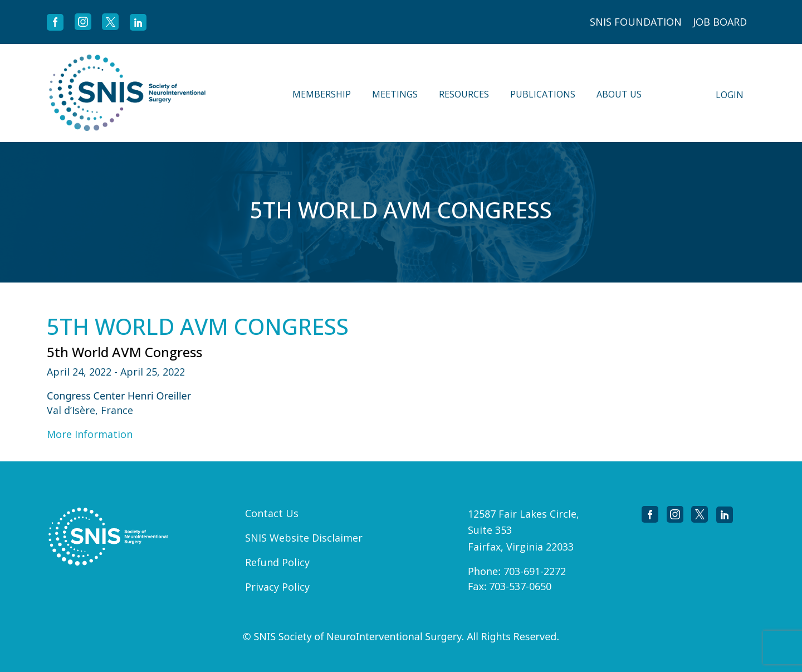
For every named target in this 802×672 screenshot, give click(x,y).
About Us (619, 94)
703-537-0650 (520, 586)
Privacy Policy (277, 587)
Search (675, 93)
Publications (543, 94)
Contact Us (272, 513)
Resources (464, 94)
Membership (322, 94)
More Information (90, 434)
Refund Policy (277, 562)
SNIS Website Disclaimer (304, 538)
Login (730, 95)
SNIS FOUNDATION (636, 22)
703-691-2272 (535, 571)
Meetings (395, 94)
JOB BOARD (720, 22)
